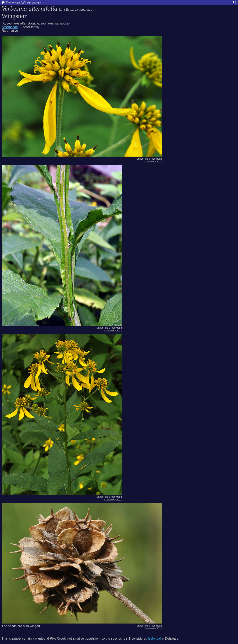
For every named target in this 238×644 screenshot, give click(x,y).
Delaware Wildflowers (21, 2)
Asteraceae (10, 27)
